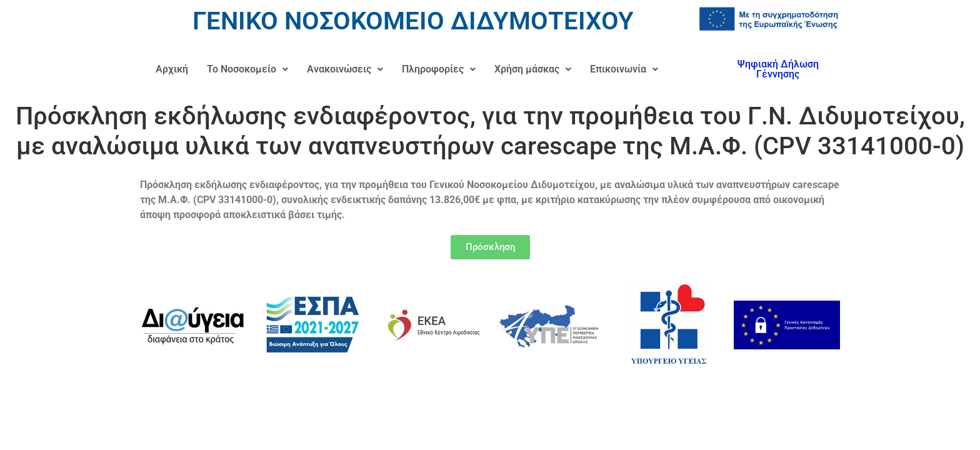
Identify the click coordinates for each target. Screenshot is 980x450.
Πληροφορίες (439, 69)
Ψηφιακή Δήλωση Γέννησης (778, 69)
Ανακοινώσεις (345, 69)
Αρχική (172, 69)
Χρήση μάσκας (533, 69)
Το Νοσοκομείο (247, 69)
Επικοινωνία (624, 69)
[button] (247, 69)
